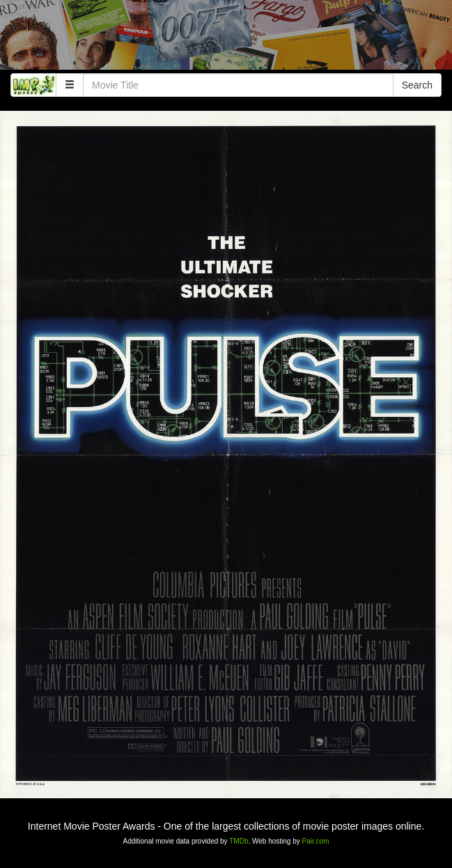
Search (417, 85)
